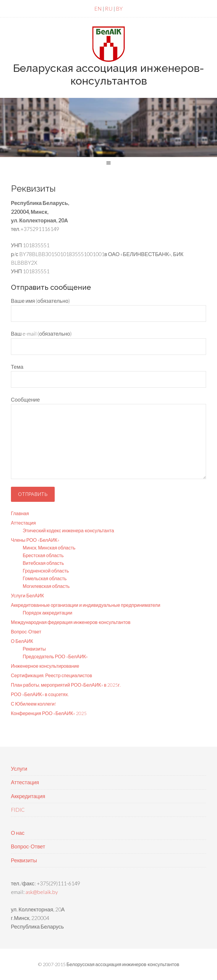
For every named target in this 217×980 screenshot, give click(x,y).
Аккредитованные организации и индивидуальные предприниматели (86, 605)
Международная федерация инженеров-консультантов (71, 622)
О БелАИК (22, 641)
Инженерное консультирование (45, 666)
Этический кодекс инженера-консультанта (68, 530)
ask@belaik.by (42, 892)
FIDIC (18, 810)
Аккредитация (28, 796)
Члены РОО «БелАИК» (35, 540)
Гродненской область (46, 571)
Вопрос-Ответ (26, 631)
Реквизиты (34, 649)
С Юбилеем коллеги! (34, 704)
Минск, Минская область (49, 548)
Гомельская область (45, 578)
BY (119, 9)
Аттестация (24, 523)
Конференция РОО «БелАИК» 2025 (49, 713)
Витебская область (43, 563)
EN (98, 9)
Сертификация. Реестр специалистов (52, 675)
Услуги (19, 769)
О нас (18, 833)
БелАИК (108, 44)
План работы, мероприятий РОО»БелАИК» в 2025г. (66, 685)
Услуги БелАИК (27, 595)
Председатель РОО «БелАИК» (55, 656)
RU (109, 9)
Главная (20, 513)
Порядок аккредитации (48, 613)
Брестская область (43, 555)
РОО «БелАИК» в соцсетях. (40, 694)
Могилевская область (46, 586)
